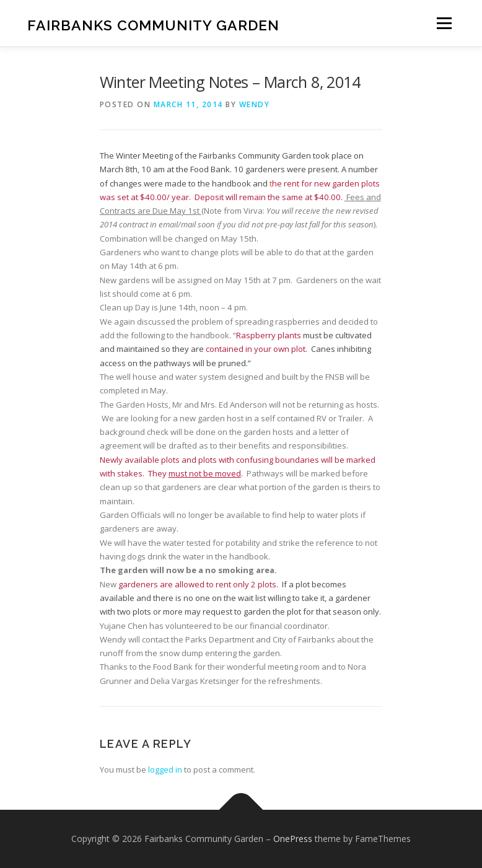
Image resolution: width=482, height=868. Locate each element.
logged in (165, 769)
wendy (255, 104)
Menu (444, 23)
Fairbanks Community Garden (153, 24)
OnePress (293, 839)
